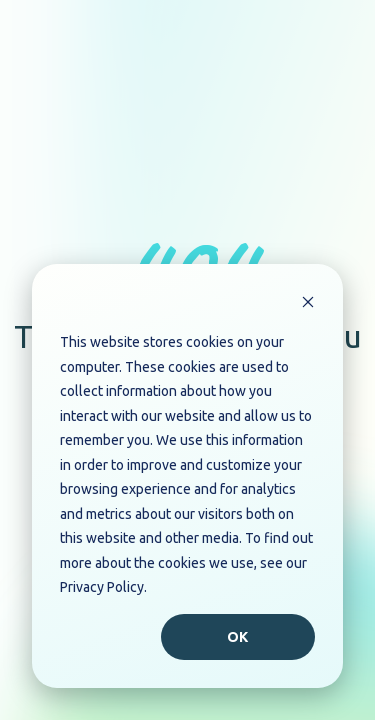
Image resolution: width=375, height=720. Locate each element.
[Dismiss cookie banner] (308, 304)
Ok (238, 637)
